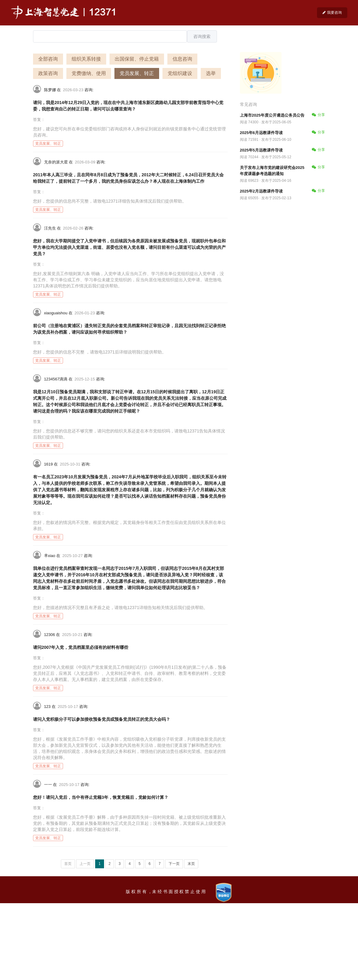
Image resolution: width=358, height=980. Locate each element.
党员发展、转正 (137, 73)
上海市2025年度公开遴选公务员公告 (272, 115)
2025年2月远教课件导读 (261, 191)
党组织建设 (180, 73)
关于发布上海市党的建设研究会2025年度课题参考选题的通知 (272, 171)
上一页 (85, 864)
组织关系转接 (86, 59)
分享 (318, 115)
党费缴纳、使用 (89, 73)
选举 (211, 73)
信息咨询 (182, 59)
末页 (191, 864)
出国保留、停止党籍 (137, 59)
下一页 (174, 864)
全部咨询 (48, 59)
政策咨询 (48, 73)
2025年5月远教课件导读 (261, 150)
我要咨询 (332, 13)
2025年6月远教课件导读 (261, 133)
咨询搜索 (202, 36)
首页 (68, 864)
